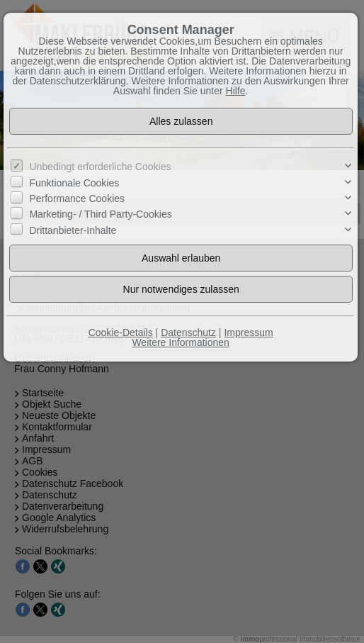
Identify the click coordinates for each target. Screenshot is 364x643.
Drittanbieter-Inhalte (73, 230)
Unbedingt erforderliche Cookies (100, 167)
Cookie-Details (121, 332)
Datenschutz (188, 332)
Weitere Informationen (180, 342)
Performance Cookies (77, 199)
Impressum (248, 332)
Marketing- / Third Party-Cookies (100, 214)
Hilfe (236, 91)
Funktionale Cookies (74, 182)
